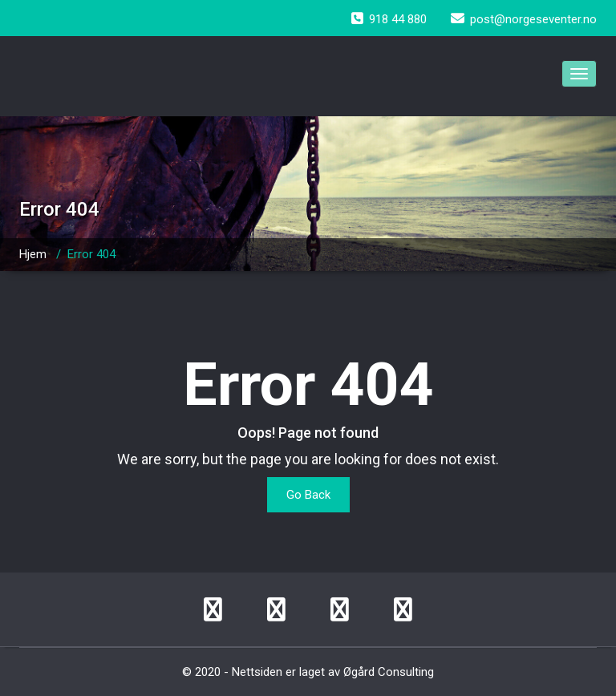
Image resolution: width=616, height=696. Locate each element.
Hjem (33, 254)
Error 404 (91, 254)
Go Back (308, 495)
